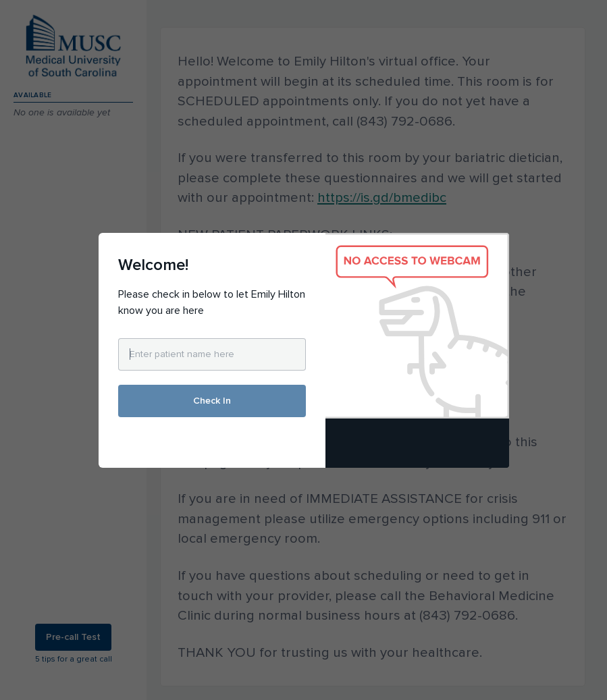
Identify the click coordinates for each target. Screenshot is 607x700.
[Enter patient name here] (212, 354)
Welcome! (153, 265)
